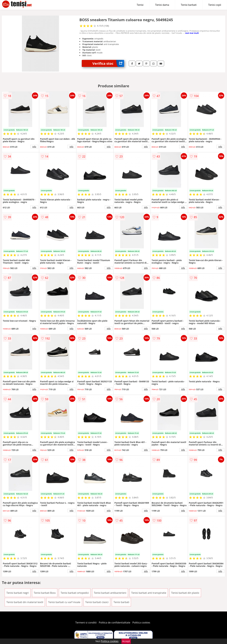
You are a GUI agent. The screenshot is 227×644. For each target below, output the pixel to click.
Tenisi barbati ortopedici (75, 593)
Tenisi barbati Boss (45, 593)
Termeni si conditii (86, 623)
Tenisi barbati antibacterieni (110, 593)
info (34, 147)
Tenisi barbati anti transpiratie (149, 593)
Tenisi (140, 5)
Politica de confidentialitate (115, 623)
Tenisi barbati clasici (97, 602)
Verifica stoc (108, 63)
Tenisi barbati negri (18, 593)
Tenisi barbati (189, 5)
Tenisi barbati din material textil (25, 602)
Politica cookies (141, 623)
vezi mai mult (192, 33)
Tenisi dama (162, 5)
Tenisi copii (215, 5)
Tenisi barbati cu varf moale (64, 602)
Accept (126, 641)
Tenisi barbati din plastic (185, 593)
